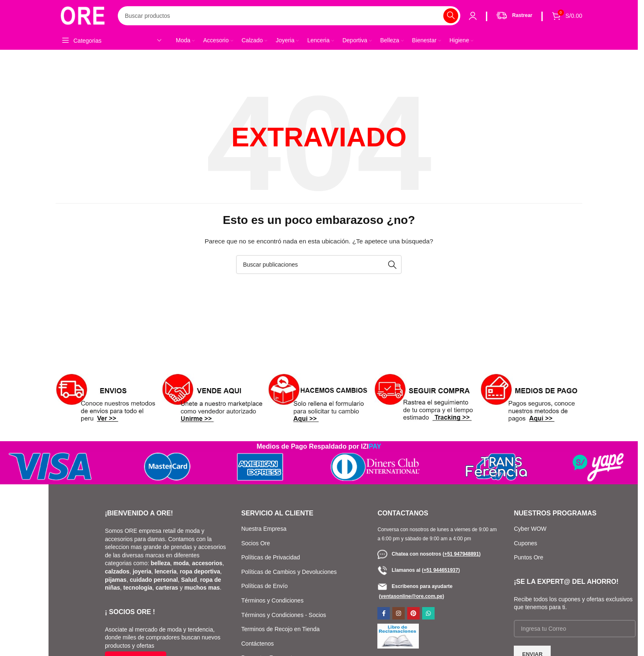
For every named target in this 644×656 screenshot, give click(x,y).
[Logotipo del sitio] (83, 15)
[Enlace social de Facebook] (384, 613)
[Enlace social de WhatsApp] (428, 613)
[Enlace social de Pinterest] (413, 613)
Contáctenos (258, 644)
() (462, 554)
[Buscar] (289, 16)
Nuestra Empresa (264, 529)
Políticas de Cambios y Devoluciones (289, 572)
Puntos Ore (529, 557)
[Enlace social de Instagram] (399, 613)
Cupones (526, 543)
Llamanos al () (418, 570)
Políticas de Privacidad (271, 557)
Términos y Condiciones (272, 600)
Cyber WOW (530, 529)
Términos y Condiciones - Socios (284, 615)
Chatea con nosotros (410, 554)
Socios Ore (256, 543)
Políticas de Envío (265, 586)
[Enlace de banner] (107, 399)
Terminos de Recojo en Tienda (281, 629)
